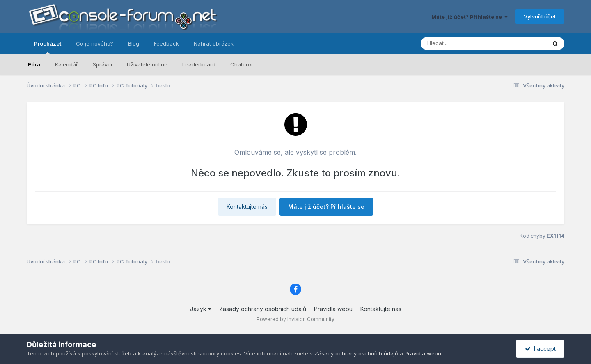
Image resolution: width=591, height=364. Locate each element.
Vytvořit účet (540, 16)
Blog (134, 43)
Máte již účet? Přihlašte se (470, 17)
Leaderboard (199, 64)
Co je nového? (95, 43)
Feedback (166, 43)
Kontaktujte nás (247, 207)
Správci (102, 64)
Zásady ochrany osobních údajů (263, 309)
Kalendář (66, 64)
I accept (540, 349)
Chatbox (241, 64)
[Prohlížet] (468, 43)
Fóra (34, 64)
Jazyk (201, 309)
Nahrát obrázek (214, 43)
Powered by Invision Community (295, 319)
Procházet (48, 47)
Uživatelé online (147, 64)
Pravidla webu (333, 309)
